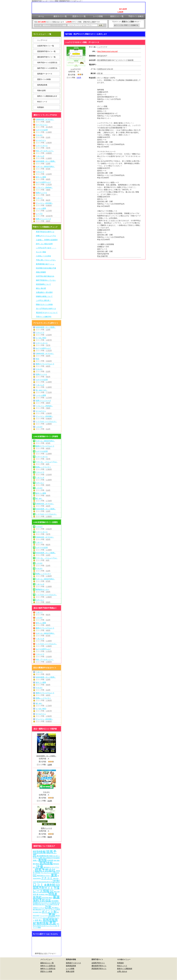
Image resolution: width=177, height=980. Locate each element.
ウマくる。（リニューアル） (47, 462)
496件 (48, 221)
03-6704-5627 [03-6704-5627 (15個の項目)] (47, 898)
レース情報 (70, 969)
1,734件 (49, 501)
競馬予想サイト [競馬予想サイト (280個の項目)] (43, 888)
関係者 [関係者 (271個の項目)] (53, 894)
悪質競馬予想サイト (99, 969)
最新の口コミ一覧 (47, 963)
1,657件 (49, 340)
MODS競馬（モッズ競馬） (46, 161)
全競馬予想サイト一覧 (46, 46)
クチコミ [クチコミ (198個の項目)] (47, 878)
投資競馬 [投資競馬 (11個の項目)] (50, 860)
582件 (48, 195)
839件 (48, 485)
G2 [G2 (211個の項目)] (51, 891)
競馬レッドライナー (43, 467)
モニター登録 (41, 252)
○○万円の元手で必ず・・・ (46, 248)
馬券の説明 (41, 91)
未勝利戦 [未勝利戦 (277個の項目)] (50, 885)
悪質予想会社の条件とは (45, 232)
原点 (38, 359)
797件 (48, 148)
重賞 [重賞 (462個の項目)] (54, 875)
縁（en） (39, 498)
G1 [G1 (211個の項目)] (35, 875)
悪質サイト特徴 (46, 971)
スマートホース (42, 146)
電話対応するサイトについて (47, 313)
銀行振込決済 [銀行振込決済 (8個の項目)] (37, 909)
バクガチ (39, 427)
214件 (48, 429)
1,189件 (49, 158)
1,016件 (49, 174)
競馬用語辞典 (42, 85)
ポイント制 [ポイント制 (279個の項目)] (49, 912)
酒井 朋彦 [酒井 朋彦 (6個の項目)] (57, 860)
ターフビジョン (42, 125)
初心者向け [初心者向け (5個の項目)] (55, 908)
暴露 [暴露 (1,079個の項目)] (56, 897)
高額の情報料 (41, 272)
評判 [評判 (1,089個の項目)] (56, 881)
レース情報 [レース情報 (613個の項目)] (41, 891)
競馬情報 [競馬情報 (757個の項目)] (46, 863)
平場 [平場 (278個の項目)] (57, 888)
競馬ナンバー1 (41, 193)
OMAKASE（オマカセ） (45, 119)
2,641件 (49, 529)
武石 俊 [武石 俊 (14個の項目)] (36, 894)
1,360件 (49, 469)
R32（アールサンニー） (45, 151)
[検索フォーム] (83, 25)
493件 (48, 179)
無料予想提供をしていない (46, 280)
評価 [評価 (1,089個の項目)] (40, 867)
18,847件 (49, 216)
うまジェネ (40, 156)
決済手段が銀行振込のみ (45, 276)
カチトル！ (40, 483)
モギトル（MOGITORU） (46, 167)
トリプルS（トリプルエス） (46, 421)
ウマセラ (39, 527)
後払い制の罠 (41, 288)
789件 (48, 190)
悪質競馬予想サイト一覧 (46, 51)
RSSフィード (42, 102)
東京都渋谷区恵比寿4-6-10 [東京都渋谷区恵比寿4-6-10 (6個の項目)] (44, 882)
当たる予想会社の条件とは (46, 309)
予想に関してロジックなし (46, 260)
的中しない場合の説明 (44, 244)
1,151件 (49, 184)
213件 (48, 137)
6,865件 (49, 205)
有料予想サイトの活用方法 (47, 63)
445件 (48, 366)
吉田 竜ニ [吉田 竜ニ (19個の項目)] (39, 920)
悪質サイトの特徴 (44, 79)
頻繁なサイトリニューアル (46, 236)
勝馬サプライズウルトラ (45, 364)
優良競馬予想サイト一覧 (46, 57)
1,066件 (49, 424)
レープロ (39, 214)
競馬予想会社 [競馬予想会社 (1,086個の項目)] (45, 870)
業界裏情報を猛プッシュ (45, 264)
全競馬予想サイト (98, 963)
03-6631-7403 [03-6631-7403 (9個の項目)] (43, 894)
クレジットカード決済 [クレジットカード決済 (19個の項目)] (51, 909)
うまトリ (39, 198)
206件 (48, 592)
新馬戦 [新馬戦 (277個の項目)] (37, 897)
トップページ (42, 40)
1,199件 (49, 132)
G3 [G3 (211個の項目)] (58, 885)
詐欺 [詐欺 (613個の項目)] (48, 907)
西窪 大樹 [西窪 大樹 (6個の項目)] (57, 892)
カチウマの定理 (42, 130)
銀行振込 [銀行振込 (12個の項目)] (36, 864)
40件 (48, 464)
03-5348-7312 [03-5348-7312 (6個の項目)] (37, 912)
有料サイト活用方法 (48, 966)
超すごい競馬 (41, 177)
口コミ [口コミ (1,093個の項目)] (38, 885)
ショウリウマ (76, 69)
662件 (48, 200)
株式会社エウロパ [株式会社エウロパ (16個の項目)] (44, 876)
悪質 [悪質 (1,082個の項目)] (53, 923)
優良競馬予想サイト (99, 966)
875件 (48, 169)
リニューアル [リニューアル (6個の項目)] (44, 916)
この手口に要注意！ (43, 300)
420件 (48, 122)
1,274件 (49, 211)
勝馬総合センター (43, 589)
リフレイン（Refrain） (44, 187)
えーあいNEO (41, 338)
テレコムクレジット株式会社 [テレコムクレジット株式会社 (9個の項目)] (50, 873)
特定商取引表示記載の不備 (46, 268)
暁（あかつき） (42, 390)
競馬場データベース (45, 74)
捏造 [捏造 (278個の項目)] (48, 900)
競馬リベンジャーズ (43, 219)
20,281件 (49, 127)
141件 (79, 78)
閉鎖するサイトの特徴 (44, 304)
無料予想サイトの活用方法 (47, 68)
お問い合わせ (122, 971)
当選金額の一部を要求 (44, 292)
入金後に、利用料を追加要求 (47, 240)
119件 (48, 164)
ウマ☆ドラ (40, 172)
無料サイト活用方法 (48, 969)
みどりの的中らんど (43, 182)
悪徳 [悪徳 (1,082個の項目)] (52, 915)
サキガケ (39, 135)
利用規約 (41, 107)
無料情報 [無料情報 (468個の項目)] (42, 923)
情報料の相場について (44, 296)
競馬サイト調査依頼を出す (47, 96)
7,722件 (49, 392)
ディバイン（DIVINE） (45, 203)
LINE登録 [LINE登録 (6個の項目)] (37, 873)
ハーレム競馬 (41, 208)
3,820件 (49, 361)
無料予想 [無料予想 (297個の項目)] (39, 900)
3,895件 (49, 153)
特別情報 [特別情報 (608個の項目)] (39, 852)
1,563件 (49, 143)
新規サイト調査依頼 (125, 969)
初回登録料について (43, 284)
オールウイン (41, 140)
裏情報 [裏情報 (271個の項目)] (42, 860)
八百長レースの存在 (43, 256)
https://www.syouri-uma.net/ (107, 51)
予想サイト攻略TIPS (44, 317)
